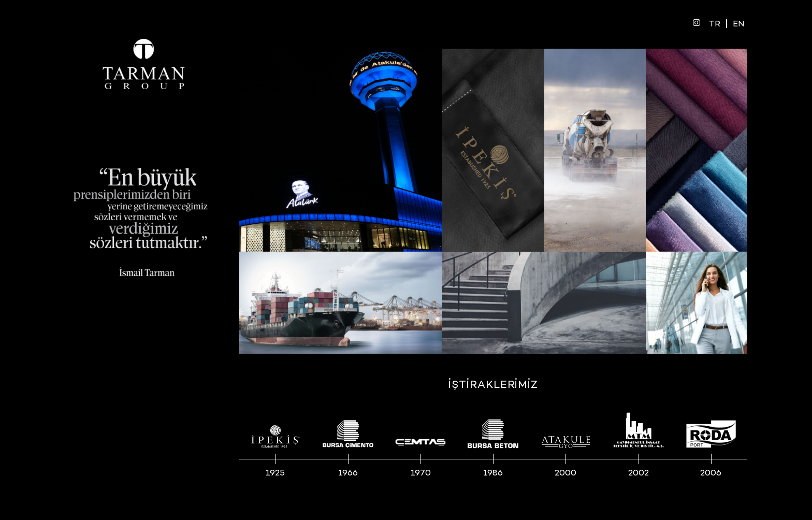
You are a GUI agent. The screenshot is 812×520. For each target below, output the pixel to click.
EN (739, 24)
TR (715, 24)
